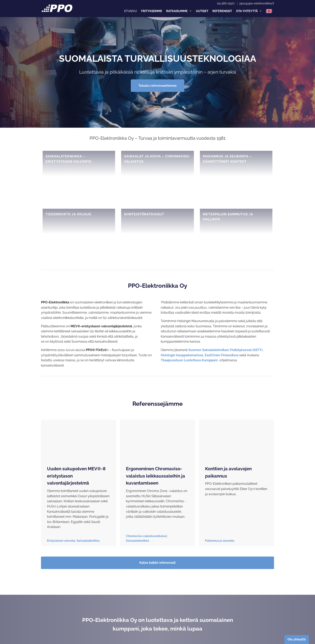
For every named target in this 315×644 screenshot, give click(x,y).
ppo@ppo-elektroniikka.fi (257, 3)
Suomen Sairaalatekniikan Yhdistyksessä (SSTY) (226, 350)
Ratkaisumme (179, 11)
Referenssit (222, 11)
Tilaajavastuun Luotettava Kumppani (189, 360)
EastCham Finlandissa (222, 355)
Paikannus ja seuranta (220, 541)
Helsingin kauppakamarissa (182, 355)
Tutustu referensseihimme (158, 86)
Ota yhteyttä (249, 11)
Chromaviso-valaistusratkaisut (146, 536)
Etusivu (130, 11)
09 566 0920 (226, 3)
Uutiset (202, 11)
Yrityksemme (151, 11)
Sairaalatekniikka (88, 541)
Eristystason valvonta (61, 541)
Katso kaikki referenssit (157, 563)
